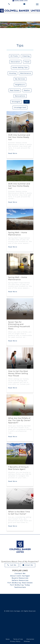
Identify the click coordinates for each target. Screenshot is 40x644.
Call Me (12, 565)
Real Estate (15, 90)
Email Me (28, 565)
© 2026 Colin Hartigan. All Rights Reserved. (20, 611)
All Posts (14, 56)
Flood (27, 62)
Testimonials (20, 587)
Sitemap (27, 641)
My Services (20, 79)
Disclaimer (30, 639)
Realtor (27, 90)
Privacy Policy (15, 641)
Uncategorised (20, 107)
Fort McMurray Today (20, 585)
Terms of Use (18, 639)
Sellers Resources (20, 580)
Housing (12, 73)
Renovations (20, 96)
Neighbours (20, 85)
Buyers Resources (20, 578)
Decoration (15, 62)
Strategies (16, 102)
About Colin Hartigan (20, 576)
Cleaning (26, 56)
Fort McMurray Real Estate (20, 583)
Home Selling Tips (20, 67)
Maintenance (26, 73)
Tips (27, 102)
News (8, 639)
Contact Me (20, 573)
